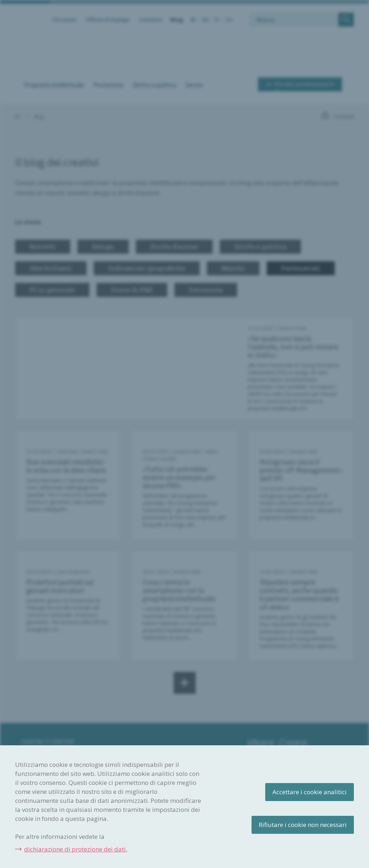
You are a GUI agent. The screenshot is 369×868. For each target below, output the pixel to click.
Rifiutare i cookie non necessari (303, 825)
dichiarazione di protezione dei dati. (76, 849)
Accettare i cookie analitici (310, 792)
